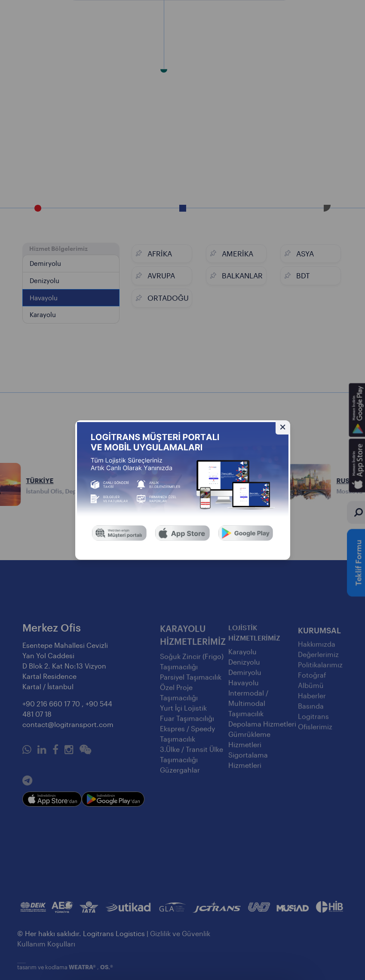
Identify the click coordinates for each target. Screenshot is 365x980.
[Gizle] (283, 428)
